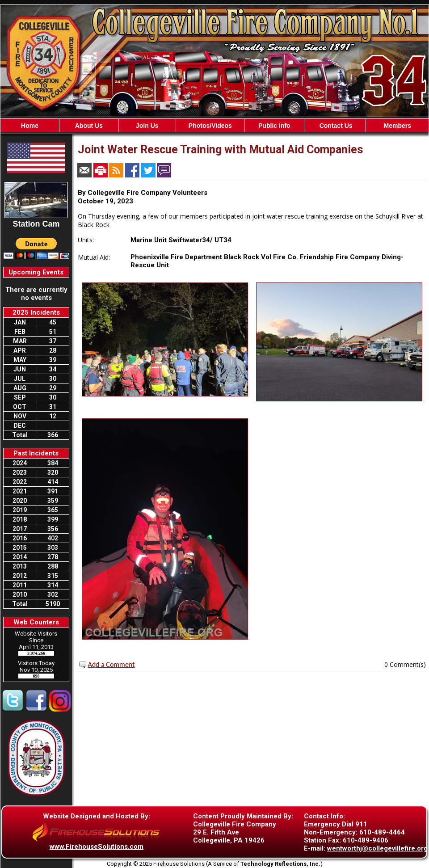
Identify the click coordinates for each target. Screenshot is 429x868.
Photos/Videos (210, 126)
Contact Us (335, 126)
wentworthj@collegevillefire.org (377, 848)
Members (397, 126)
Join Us (147, 126)
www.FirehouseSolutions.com (97, 847)
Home (30, 126)
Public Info (274, 126)
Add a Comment (111, 664)
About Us (89, 126)
